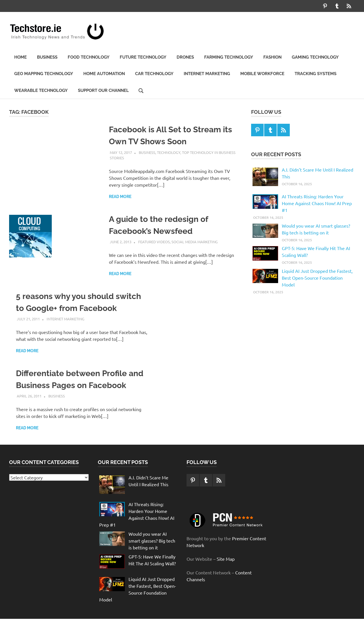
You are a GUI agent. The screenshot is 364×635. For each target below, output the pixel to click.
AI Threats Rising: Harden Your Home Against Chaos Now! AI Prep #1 (317, 203)
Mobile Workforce (262, 74)
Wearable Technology (41, 90)
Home (20, 57)
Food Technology (89, 57)
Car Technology (154, 74)
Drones (185, 57)
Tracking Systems (316, 74)
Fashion (272, 57)
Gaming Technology (315, 57)
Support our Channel (103, 90)
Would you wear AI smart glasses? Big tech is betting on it (152, 541)
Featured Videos (154, 242)
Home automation (104, 74)
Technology (169, 152)
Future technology (143, 57)
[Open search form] (141, 90)
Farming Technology (229, 57)
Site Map (226, 559)
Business (47, 57)
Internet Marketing (207, 74)
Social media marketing (195, 242)
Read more (120, 197)
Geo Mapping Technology (44, 74)
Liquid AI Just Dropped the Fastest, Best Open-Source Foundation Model (317, 278)
